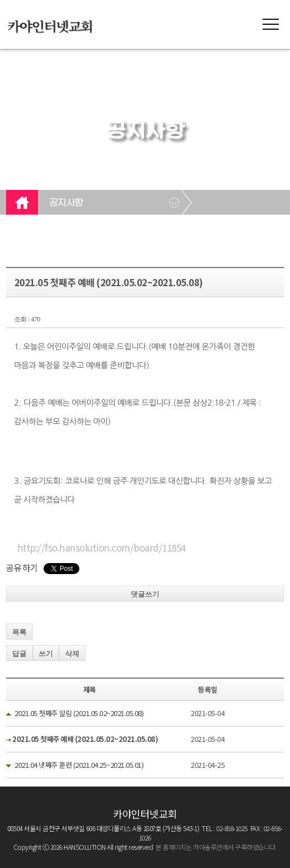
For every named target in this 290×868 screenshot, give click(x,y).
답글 (19, 654)
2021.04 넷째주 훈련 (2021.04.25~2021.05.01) (79, 765)
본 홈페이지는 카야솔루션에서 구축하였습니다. (216, 847)
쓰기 (46, 654)
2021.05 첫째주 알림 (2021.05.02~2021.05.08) (79, 713)
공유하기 (22, 567)
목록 (19, 632)
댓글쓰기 (145, 594)
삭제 (72, 654)
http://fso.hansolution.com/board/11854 (101, 547)
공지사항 (66, 203)
